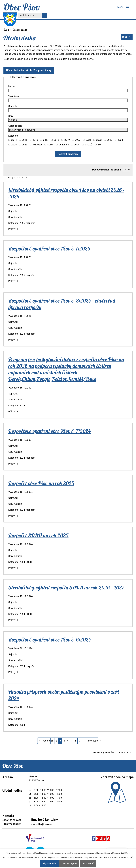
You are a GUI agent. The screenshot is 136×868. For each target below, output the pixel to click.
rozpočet (37, 145)
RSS (127, 37)
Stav (11, 116)
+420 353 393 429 (12, 820)
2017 (46, 140)
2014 (14, 140)
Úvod (6, 30)
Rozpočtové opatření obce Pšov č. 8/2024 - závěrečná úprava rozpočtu (62, 304)
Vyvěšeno (14, 96)
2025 (14, 145)
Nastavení (90, 863)
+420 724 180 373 (12, 824)
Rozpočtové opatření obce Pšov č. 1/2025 (49, 248)
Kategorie (13, 136)
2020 (78, 140)
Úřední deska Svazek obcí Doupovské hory (30, 70)
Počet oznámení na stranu (107, 170)
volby (77, 145)
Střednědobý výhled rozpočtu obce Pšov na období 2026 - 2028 (66, 193)
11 (83, 741)
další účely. (125, 853)
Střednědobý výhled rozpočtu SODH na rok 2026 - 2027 (66, 587)
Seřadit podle (15, 126)
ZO (99, 145)
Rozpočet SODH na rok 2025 (38, 535)
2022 (99, 140)
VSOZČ (89, 145)
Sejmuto (13, 106)
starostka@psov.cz (42, 824)
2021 (88, 140)
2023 (110, 140)
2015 (25, 140)
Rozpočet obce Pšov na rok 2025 (41, 483)
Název (12, 86)
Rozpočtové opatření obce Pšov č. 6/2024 (50, 640)
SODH (50, 145)
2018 (56, 140)
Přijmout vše (47, 863)
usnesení (64, 145)
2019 (67, 140)
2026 (25, 145)
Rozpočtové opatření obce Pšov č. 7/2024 (50, 431)
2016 (35, 140)
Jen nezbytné (69, 863)
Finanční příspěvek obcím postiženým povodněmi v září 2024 (64, 695)
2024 (120, 140)
